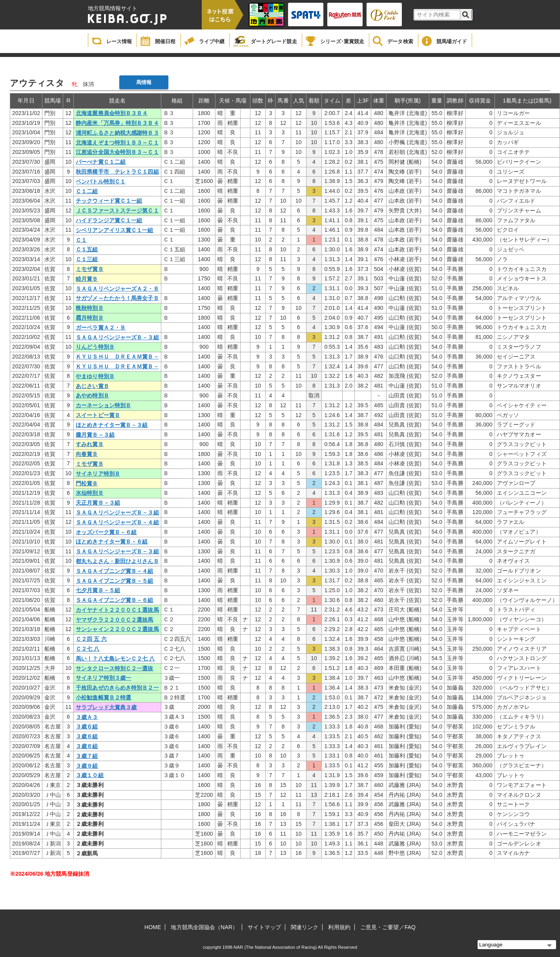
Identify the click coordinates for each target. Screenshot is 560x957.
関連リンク (305, 927)
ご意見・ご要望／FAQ (388, 927)
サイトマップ (264, 927)
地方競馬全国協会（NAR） (204, 927)
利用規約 (339, 927)
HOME (153, 927)
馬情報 (144, 82)
